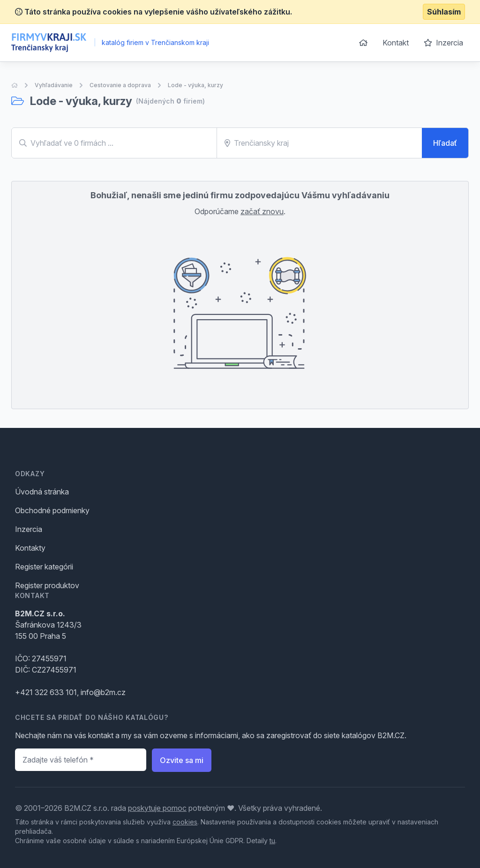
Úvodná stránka (42, 492)
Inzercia (443, 43)
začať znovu (262, 211)
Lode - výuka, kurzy (195, 85)
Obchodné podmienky (52, 510)
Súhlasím (444, 12)
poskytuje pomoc (157, 808)
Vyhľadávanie (54, 85)
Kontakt (396, 43)
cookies (185, 822)
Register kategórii (44, 567)
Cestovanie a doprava (120, 85)
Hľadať (445, 143)
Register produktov (47, 585)
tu (272, 841)
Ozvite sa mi (182, 760)
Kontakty (30, 548)
